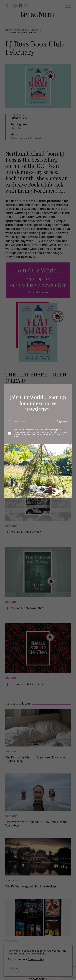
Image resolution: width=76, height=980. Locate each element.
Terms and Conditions (39, 432)
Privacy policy (19, 432)
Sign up (62, 421)
